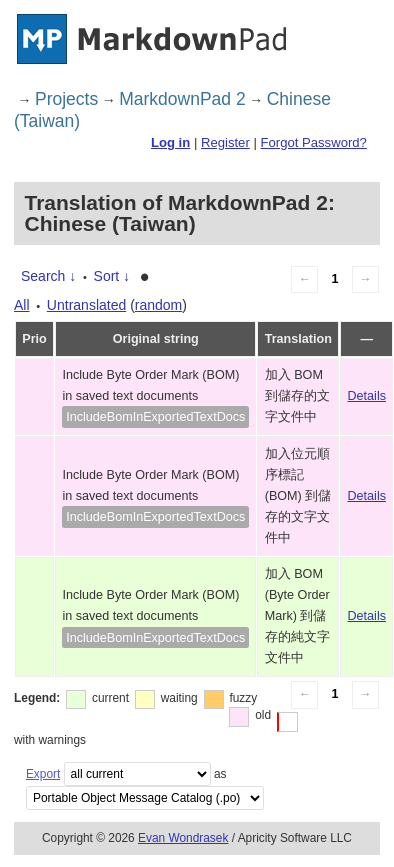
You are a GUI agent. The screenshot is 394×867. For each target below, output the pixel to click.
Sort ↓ (112, 276)
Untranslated (86, 305)
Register (225, 142)
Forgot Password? (313, 142)
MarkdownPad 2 (182, 99)
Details (367, 396)
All (22, 305)
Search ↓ (48, 276)
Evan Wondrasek (183, 838)
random (158, 305)
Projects (66, 99)
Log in (170, 142)
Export (43, 774)
